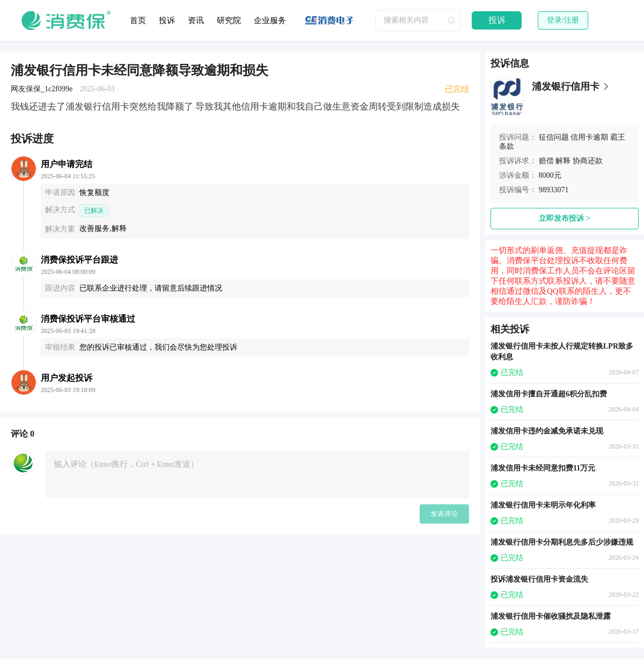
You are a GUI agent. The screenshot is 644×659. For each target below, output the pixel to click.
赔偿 (546, 161)
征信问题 (554, 137)
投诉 (167, 20)
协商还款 (588, 161)
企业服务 (270, 20)
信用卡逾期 (589, 137)
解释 (563, 161)
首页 (138, 20)
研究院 (229, 20)
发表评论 (444, 514)
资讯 (196, 20)
